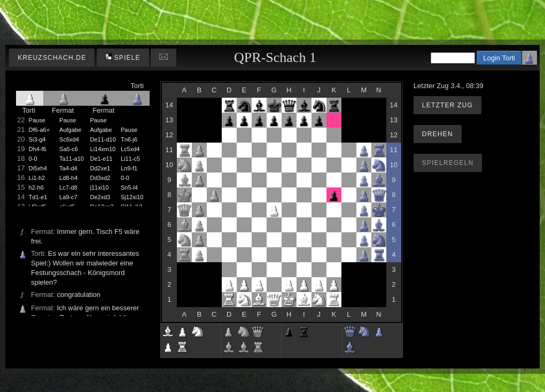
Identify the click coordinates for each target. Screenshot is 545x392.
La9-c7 (68, 197)
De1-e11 (102, 159)
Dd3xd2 (100, 178)
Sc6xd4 (69, 139)
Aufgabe (70, 130)
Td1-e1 (38, 197)
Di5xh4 (38, 168)
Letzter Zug (447, 105)
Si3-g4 (37, 139)
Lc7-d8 (68, 187)
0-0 (33, 159)
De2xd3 (100, 197)
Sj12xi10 (132, 197)
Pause (37, 120)
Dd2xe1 (100, 168)
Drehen (438, 134)
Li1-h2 (37, 178)
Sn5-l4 (129, 187)
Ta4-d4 (68, 168)
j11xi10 (100, 187)
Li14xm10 (103, 149)
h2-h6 (36, 187)
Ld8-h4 (68, 178)
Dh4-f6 (38, 149)
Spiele (123, 57)
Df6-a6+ (39, 130)
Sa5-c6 (69, 149)
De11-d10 (103, 139)
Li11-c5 (130, 159)
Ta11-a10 (72, 159)
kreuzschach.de (52, 58)
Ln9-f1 (129, 168)
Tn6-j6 (129, 139)
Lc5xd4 (130, 149)
